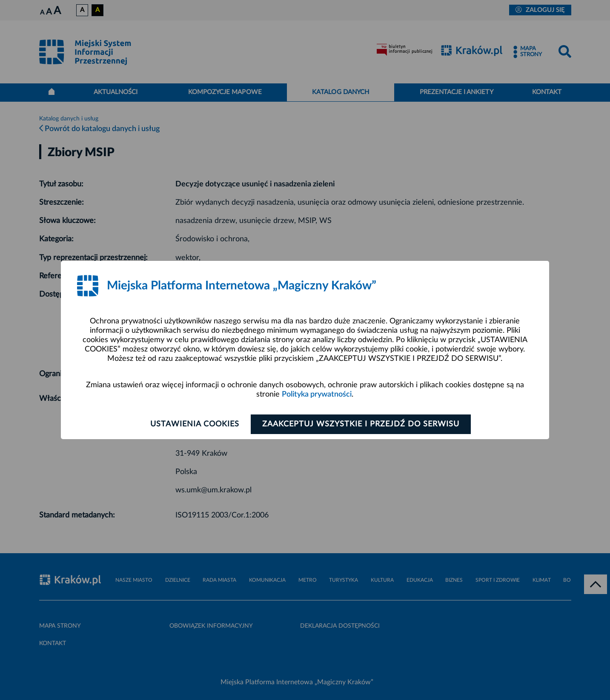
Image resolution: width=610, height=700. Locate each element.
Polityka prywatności (317, 394)
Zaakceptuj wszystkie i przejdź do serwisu (361, 424)
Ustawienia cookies (195, 424)
